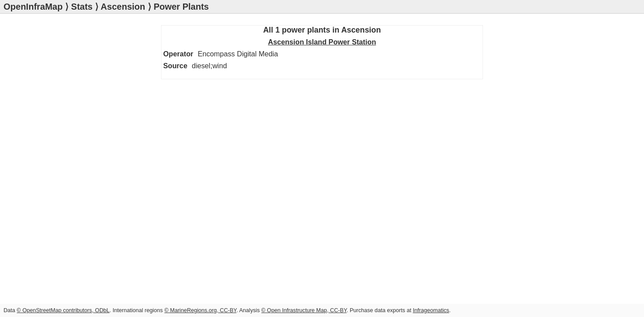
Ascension (123, 7)
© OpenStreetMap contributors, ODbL (63, 310)
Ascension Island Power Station (132, 58)
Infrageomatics (431, 310)
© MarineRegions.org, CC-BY (201, 310)
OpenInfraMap (33, 7)
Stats (82, 7)
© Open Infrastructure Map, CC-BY (304, 310)
